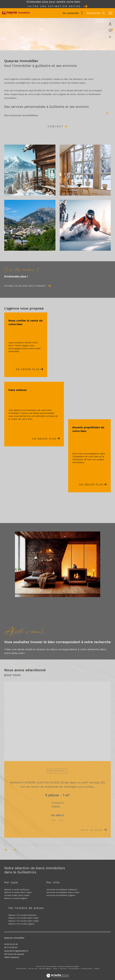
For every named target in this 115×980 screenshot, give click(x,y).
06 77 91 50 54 (11, 947)
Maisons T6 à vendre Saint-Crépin (24, 921)
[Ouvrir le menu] (110, 13)
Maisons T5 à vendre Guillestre (22, 915)
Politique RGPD (87, 969)
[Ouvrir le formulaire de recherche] (96, 13)
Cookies (97, 969)
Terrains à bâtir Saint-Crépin (17, 895)
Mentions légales (45, 969)
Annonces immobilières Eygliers (61, 895)
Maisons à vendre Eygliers (16, 898)
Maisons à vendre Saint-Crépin (18, 892)
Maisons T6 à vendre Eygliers (22, 924)
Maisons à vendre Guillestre (17, 890)
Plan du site (33, 969)
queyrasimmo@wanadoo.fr (16, 951)
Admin (56, 969)
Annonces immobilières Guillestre (62, 890)
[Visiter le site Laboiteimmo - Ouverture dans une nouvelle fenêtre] (57, 974)
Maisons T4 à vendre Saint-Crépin (24, 918)
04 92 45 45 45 (11, 944)
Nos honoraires (21, 969)
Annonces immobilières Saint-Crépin (63, 892)
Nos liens (63, 969)
